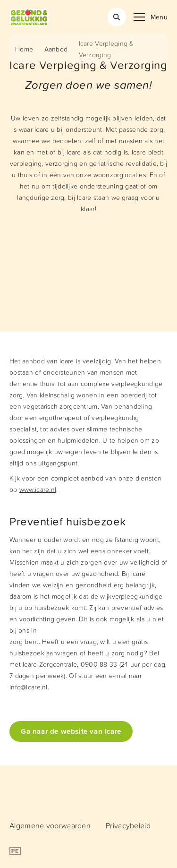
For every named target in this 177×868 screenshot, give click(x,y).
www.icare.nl (38, 489)
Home (24, 49)
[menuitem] (50, 826)
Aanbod (56, 49)
